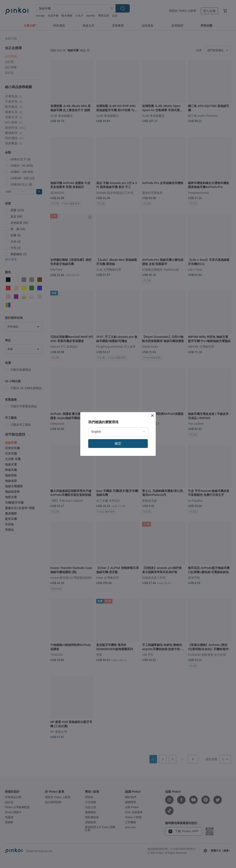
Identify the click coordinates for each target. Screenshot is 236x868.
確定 (118, 443)
